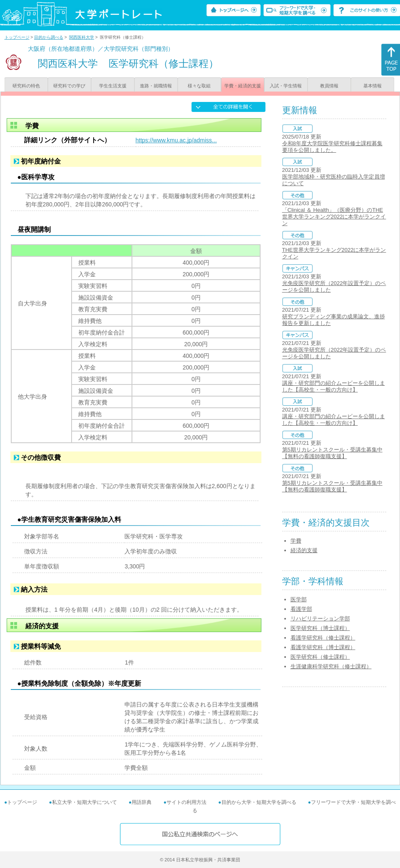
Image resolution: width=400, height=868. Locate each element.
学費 (296, 541)
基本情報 (373, 86)
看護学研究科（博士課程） (323, 647)
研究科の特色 (26, 86)
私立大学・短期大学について (84, 802)
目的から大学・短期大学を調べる (259, 802)
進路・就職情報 (156, 86)
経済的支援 (304, 550)
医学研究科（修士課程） (320, 657)
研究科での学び (69, 86)
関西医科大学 (82, 37)
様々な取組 (199, 86)
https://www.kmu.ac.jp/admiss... (176, 140)
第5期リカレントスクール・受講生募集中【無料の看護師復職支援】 (332, 453)
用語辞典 (142, 802)
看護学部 (301, 609)
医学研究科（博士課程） (320, 628)
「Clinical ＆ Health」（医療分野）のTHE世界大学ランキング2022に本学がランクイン (334, 217)
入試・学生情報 (286, 86)
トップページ (17, 37)
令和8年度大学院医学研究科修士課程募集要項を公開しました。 (332, 147)
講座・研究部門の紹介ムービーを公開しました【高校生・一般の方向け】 (334, 386)
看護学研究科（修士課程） (323, 638)
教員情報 (329, 86)
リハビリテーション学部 (320, 619)
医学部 (299, 599)
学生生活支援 (113, 86)
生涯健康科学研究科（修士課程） (331, 666)
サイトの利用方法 (186, 802)
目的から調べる (49, 37)
